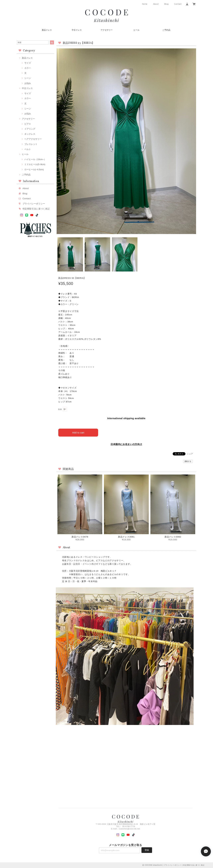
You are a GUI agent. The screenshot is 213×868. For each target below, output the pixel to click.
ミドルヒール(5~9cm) (35, 164)
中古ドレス (77, 30)
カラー (28, 68)
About (156, 4)
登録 (147, 850)
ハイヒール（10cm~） (35, 159)
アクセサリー (107, 30)
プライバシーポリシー (34, 204)
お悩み (28, 83)
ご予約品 (166, 30)
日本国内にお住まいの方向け (126, 444)
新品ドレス (47, 30)
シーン (28, 78)
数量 (60, 409)
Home (145, 4)
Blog (167, 4)
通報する (188, 461)
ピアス (28, 124)
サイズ (28, 63)
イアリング (30, 129)
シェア (190, 454)
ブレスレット (31, 144)
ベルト (28, 149)
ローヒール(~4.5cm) (34, 169)
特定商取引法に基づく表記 (36, 209)
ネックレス (30, 134)
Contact (178, 4)
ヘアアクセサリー (33, 139)
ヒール (136, 30)
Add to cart (78, 433)
